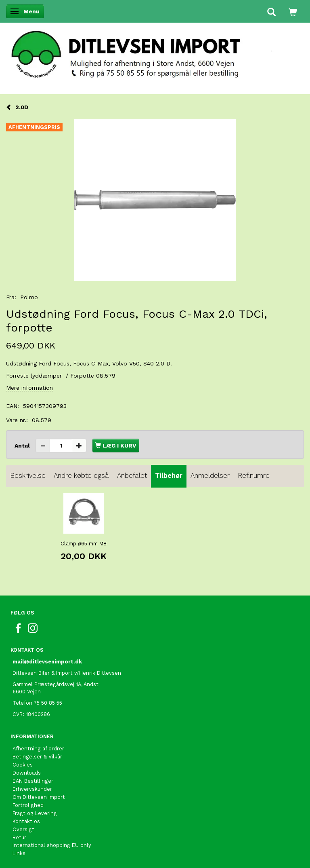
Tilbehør (169, 475)
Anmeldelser (210, 475)
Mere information (29, 388)
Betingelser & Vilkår (37, 757)
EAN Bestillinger (33, 781)
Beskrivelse (28, 475)
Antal (23, 446)
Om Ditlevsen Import (39, 797)
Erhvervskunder (32, 789)
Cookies (23, 765)
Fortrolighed (28, 805)
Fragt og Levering (35, 813)
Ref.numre (254, 475)
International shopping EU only (52, 845)
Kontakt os (26, 821)
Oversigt (23, 829)
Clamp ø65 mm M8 (84, 544)
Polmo (29, 297)
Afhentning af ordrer (38, 749)
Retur (19, 837)
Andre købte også (81, 475)
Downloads (27, 773)
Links (19, 853)
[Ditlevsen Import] (155, 52)
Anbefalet (132, 475)
